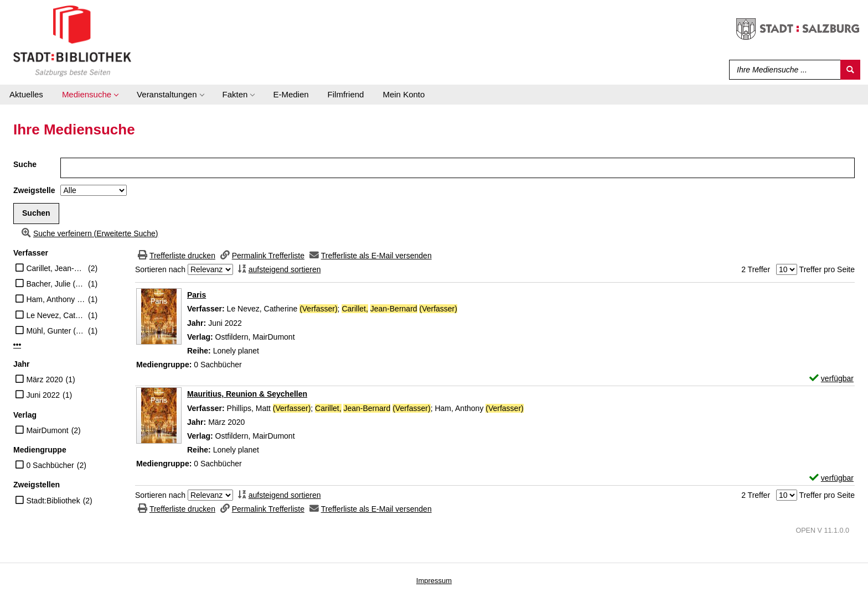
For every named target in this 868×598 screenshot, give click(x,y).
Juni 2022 (43, 395)
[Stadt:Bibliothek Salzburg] (72, 40)
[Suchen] (850, 70)
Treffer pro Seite (827, 269)
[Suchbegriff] (782, 70)
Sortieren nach (160, 269)
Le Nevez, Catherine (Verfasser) (56, 315)
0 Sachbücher (50, 465)
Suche (25, 164)
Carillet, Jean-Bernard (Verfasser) (56, 268)
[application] (90, 95)
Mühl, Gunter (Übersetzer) (56, 331)
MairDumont (47, 430)
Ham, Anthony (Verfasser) (56, 299)
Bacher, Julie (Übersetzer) (56, 284)
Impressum (434, 581)
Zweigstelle (34, 190)
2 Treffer (756, 269)
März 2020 (44, 379)
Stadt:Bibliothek (53, 501)
